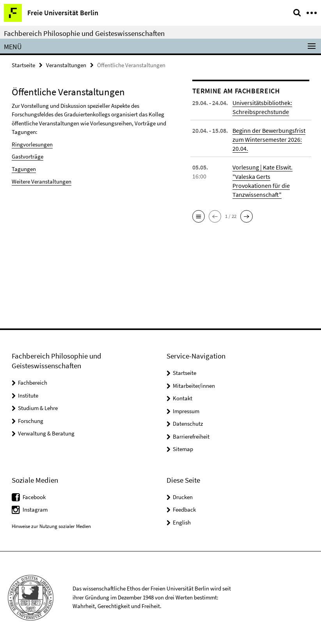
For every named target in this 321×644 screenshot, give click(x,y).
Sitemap (183, 449)
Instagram (35, 509)
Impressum (186, 411)
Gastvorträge (27, 156)
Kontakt (183, 398)
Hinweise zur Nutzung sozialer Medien (51, 526)
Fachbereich (33, 383)
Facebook (34, 497)
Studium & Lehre (38, 408)
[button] (199, 216)
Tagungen (24, 169)
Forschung (31, 421)
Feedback (184, 509)
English (182, 522)
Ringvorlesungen (32, 144)
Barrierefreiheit (191, 436)
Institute (28, 395)
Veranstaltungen (66, 65)
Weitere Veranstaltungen (42, 181)
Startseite (23, 65)
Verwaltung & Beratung (46, 433)
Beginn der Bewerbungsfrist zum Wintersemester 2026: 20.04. (269, 139)
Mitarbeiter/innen (194, 386)
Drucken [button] (183, 497)
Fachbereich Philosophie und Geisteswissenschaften (84, 33)
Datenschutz (188, 424)
